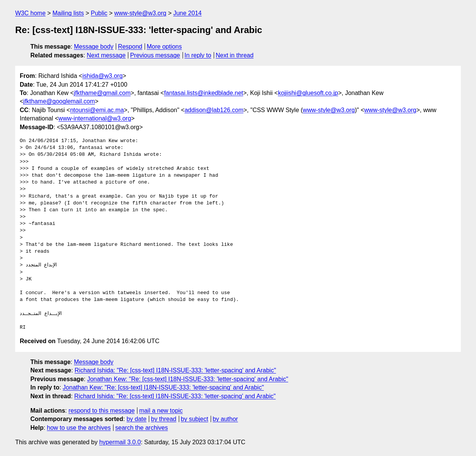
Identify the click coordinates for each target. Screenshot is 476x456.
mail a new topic (161, 411)
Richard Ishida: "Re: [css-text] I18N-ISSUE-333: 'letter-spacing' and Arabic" (176, 370)
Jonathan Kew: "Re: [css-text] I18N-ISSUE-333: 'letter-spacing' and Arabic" (188, 379)
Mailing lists (68, 13)
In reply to (198, 55)
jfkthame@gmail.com (102, 93)
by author (225, 419)
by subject (194, 419)
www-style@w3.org (140, 13)
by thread (164, 419)
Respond (130, 47)
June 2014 (187, 13)
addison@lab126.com (214, 110)
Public (99, 13)
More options (165, 47)
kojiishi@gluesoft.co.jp (308, 93)
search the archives (142, 428)
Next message (106, 55)
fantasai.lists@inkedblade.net (203, 93)
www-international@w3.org (95, 118)
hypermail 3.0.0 (120, 442)
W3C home (30, 13)
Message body (94, 47)
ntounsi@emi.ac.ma (97, 110)
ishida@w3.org (102, 76)
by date (136, 419)
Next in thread (235, 55)
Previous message (155, 55)
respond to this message (101, 411)
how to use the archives (79, 428)
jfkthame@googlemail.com (59, 101)
